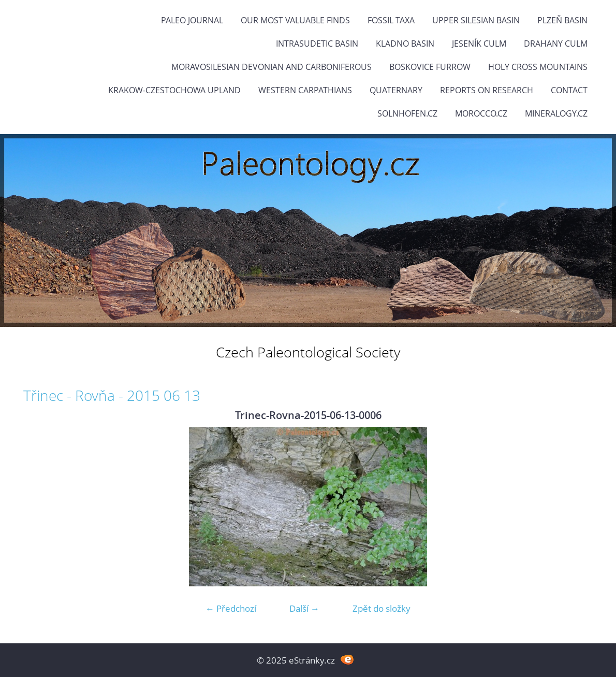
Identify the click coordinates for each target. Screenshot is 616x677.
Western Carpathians (305, 90)
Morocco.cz (481, 113)
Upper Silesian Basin (476, 20)
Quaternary (396, 90)
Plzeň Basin (562, 20)
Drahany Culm (556, 44)
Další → (304, 608)
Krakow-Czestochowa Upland (174, 90)
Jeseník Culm (479, 44)
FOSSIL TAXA (391, 20)
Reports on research (487, 90)
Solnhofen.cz (407, 113)
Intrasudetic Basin (317, 44)
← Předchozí (231, 608)
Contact (569, 90)
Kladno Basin (405, 44)
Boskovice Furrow (430, 67)
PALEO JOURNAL (192, 20)
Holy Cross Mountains (538, 67)
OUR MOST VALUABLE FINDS (295, 20)
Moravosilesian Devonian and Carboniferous (272, 67)
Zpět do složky (382, 608)
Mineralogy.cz (556, 113)
